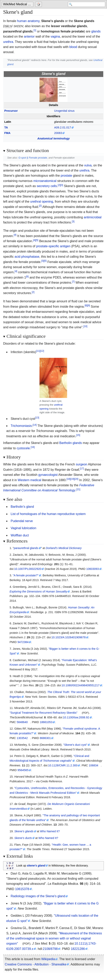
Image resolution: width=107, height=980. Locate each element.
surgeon (82, 464)
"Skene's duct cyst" (75, 745)
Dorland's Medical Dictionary (64, 548)
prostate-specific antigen (53, 246)
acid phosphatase (27, 257)
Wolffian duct (20, 535)
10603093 (93, 569)
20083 (58, 133)
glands (96, 31)
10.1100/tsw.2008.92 (76, 717)
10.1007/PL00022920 (28, 569)
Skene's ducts (23, 838)
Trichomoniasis (21, 426)
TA (6, 127)
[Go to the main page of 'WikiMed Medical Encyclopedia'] (18, 4)
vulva (88, 165)
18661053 (46, 722)
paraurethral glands (26, 548)
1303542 (22, 738)
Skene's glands (24, 831)
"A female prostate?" (25, 575)
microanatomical (45, 181)
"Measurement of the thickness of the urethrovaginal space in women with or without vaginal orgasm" (54, 938)
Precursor (11, 111)
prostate (66, 176)
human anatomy (28, 21)
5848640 (22, 722)
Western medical (30, 480)
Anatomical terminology (53, 138)
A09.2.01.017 (63, 127)
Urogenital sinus (64, 111)
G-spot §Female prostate (33, 158)
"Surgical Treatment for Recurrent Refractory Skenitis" (43, 713)
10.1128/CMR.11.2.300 (63, 765)
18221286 (78, 949)
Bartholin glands (71, 443)
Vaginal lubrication (23, 528)
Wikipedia (48, 959)
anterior (29, 36)
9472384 (23, 642)
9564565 (23, 770)
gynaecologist (48, 475)
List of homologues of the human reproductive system (48, 514)
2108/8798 (50, 949)
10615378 (22, 889)
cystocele (23, 448)
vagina (55, 36)
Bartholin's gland (22, 507)
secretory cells (47, 186)
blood (73, 47)
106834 (93, 765)
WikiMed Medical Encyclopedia (18, 4)
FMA (7, 133)
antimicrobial (93, 217)
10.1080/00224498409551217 (81, 685)
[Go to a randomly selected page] (39, 4)
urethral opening (42, 202)
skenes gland (36, 866)
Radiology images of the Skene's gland (38, 896)
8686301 (45, 738)
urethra (8, 42)
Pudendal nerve (22, 521)
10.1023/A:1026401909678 (69, 637)
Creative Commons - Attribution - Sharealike (36, 964)
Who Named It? (50, 831)
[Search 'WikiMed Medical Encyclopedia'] (87, 4)
